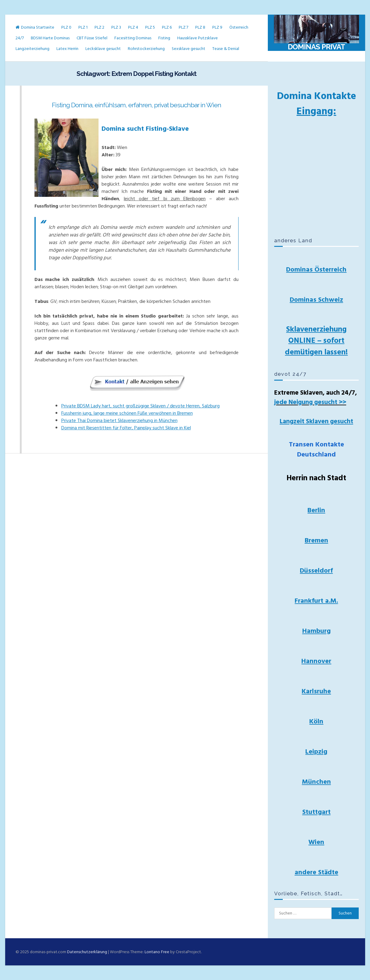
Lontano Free (157, 952)
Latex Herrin (67, 49)
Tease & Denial (226, 49)
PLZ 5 (150, 27)
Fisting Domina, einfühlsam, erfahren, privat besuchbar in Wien (137, 105)
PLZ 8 (200, 27)
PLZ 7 (183, 27)
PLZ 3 (116, 27)
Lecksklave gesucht (103, 49)
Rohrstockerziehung (146, 49)
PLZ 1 (83, 27)
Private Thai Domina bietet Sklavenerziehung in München (119, 421)
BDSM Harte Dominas (50, 38)
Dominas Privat (316, 47)
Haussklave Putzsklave (198, 38)
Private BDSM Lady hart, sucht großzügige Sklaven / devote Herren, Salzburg (140, 406)
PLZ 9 (217, 27)
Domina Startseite (35, 27)
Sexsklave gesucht (189, 49)
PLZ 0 (66, 27)
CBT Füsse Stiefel (92, 38)
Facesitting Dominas (133, 38)
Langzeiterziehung (32, 49)
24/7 (20, 38)
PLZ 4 (133, 27)
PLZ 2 (99, 27)
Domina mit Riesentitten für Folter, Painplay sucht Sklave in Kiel (126, 428)
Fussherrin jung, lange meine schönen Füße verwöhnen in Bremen (127, 413)
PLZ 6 (167, 27)
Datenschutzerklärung (87, 952)
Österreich (239, 27)
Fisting (164, 38)
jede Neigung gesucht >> (310, 402)
